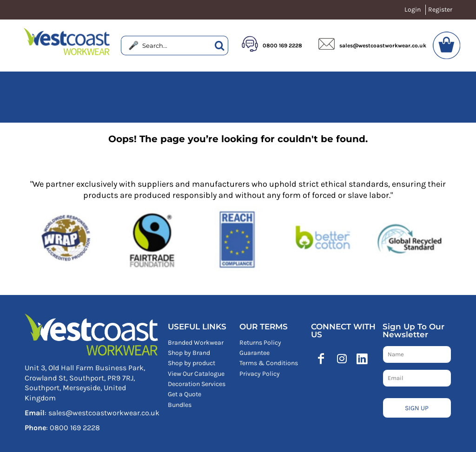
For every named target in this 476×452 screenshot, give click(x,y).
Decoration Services (197, 384)
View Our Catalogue (196, 374)
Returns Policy (260, 343)
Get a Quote (185, 394)
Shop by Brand (189, 353)
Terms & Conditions (269, 363)
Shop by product (192, 363)
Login (413, 10)
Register (440, 10)
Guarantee (255, 353)
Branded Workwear (196, 343)
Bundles (180, 405)
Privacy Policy (260, 374)
